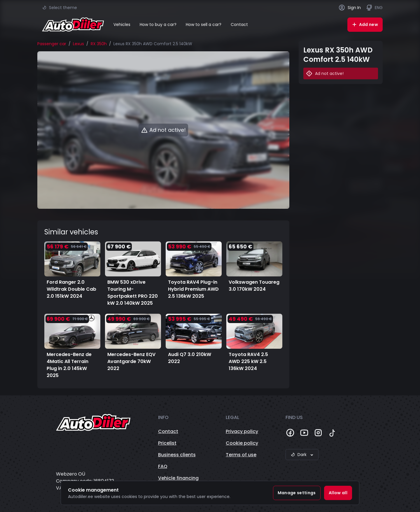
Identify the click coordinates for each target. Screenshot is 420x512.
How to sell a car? (204, 24)
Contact (239, 24)
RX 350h (99, 44)
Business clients (177, 455)
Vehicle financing (178, 478)
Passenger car (52, 44)
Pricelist (167, 443)
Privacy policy (242, 431)
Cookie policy (242, 443)
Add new (365, 24)
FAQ (163, 466)
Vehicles (122, 24)
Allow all (338, 493)
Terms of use (241, 455)
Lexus (78, 44)
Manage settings (297, 493)
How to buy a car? (158, 24)
